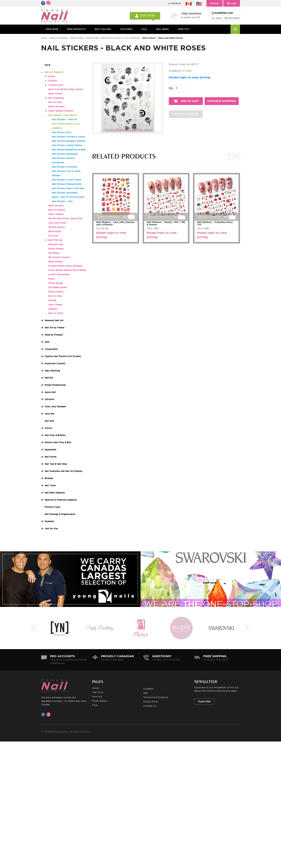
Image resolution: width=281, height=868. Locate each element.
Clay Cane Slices (57, 223)
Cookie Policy (151, 702)
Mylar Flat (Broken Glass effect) (66, 89)
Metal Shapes (55, 261)
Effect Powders (57, 106)
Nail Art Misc (55, 296)
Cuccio (48, 428)
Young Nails (51, 349)
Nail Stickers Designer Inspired (69, 141)
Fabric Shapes (56, 214)
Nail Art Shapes (57, 210)
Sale (146, 693)
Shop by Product (54, 335)
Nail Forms (51, 457)
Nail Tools (50, 485)
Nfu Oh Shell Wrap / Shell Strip (65, 218)
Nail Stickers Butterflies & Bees (69, 150)
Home (44, 38)
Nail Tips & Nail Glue (56, 464)
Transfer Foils (56, 85)
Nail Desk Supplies (55, 493)
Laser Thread (55, 305)
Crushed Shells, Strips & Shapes (65, 266)
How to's (97, 696)
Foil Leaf (53, 236)
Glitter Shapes (56, 249)
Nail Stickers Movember (65, 193)
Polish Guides (56, 283)
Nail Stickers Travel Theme (66, 180)
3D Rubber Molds (58, 287)
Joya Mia (49, 414)
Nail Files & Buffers (55, 435)
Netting (52, 300)
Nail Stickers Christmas (64, 167)
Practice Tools (53, 507)
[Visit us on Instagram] (49, 714)
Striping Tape (56, 244)
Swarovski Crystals (55, 363)
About (96, 688)
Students (49, 521)
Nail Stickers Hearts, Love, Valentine (121, 38)
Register (215, 3)
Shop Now (52, 29)
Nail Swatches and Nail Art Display (64, 471)
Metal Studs (55, 231)
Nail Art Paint (56, 313)
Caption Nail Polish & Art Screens (63, 356)
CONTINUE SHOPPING (222, 101)
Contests (148, 689)
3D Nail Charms (57, 227)
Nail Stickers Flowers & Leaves (68, 137)
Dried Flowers (56, 292)
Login (232, 3)
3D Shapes (54, 253)
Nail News (98, 692)
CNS (47, 342)
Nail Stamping (56, 98)
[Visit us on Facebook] (44, 714)
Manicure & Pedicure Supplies (61, 500)
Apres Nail (50, 392)
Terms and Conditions (156, 697)
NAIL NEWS (162, 29)
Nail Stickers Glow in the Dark (68, 188)
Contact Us (149, 706)
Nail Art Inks (55, 102)
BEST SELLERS (103, 29)
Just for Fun (51, 528)
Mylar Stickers (56, 206)
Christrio (49, 399)
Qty (171, 88)
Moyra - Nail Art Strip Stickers (68, 197)
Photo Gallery (100, 701)
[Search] (235, 29)
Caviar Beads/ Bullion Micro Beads (67, 270)
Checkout (176, 3)
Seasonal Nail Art (54, 320)
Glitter (52, 76)
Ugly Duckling (52, 371)
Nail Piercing (55, 240)
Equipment (50, 450)
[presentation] (229, 156)
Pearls (52, 279)
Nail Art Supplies (59, 38)
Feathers (53, 309)
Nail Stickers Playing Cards (67, 184)
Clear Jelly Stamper (55, 406)
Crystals (53, 81)
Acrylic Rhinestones (59, 274)
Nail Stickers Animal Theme (67, 145)
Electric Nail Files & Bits (58, 442)
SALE (144, 29)
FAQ (95, 705)
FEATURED (126, 29)
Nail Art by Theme (54, 328)
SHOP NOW (69, 583)
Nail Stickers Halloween (65, 154)
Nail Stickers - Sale (62, 201)
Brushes (49, 478)
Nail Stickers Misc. (62, 132)
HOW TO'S (184, 29)
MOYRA (49, 378)
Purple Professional (55, 385)
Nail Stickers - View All (64, 119)
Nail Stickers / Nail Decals (85, 38)
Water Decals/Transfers (61, 111)
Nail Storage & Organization (60, 514)
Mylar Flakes (55, 94)
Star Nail (49, 421)
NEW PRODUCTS (77, 29)
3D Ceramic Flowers (59, 257)
